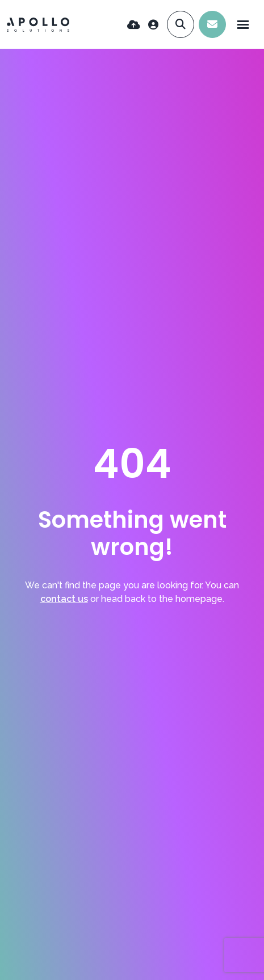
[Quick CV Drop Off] (134, 25)
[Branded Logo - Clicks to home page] (38, 25)
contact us (64, 599)
